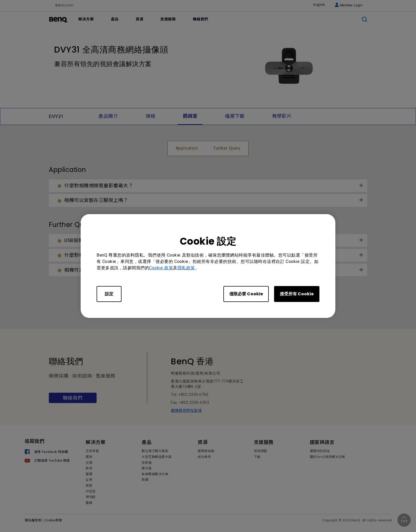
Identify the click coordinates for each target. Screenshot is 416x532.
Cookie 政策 (161, 268)
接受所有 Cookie (297, 294)
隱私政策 (186, 268)
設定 (109, 294)
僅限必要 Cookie (246, 294)
